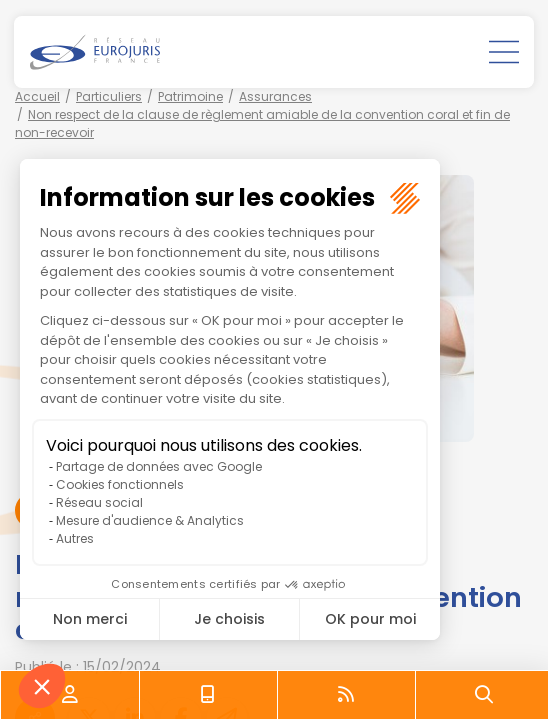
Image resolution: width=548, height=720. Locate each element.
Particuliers (109, 96)
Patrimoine (190, 96)
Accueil (37, 96)
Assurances (275, 96)
